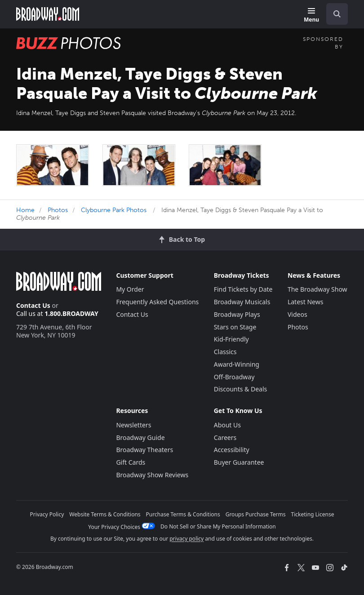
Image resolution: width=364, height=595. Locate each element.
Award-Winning (237, 364)
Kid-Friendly (231, 339)
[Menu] (311, 16)
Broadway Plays (237, 314)
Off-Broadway (234, 377)
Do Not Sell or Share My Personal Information (218, 526)
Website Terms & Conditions (105, 514)
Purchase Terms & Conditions (183, 514)
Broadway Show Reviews (152, 475)
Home (25, 210)
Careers (225, 437)
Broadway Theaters (144, 450)
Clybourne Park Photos (114, 210)
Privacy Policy (47, 514)
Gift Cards (131, 462)
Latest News (306, 302)
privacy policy (186, 539)
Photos (58, 210)
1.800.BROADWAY (71, 313)
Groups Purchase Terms (256, 514)
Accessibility (232, 450)
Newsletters (133, 425)
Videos (297, 314)
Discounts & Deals (241, 389)
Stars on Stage (235, 327)
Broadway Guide (140, 437)
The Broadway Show (317, 289)
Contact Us (33, 305)
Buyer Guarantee (239, 462)
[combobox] (333, 14)
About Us (227, 425)
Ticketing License (313, 514)
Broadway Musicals (242, 302)
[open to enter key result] (337, 14)
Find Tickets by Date (243, 289)
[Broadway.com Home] (48, 14)
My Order (130, 289)
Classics (225, 352)
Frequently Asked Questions (157, 302)
